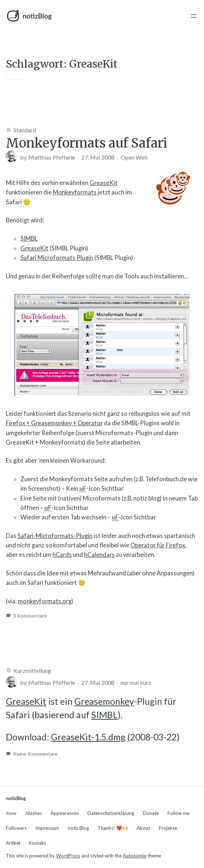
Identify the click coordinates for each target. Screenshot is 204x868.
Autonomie (135, 856)
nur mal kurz (136, 682)
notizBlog (37, 16)
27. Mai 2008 (98, 157)
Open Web (134, 157)
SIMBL (29, 238)
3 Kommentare (30, 616)
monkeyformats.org (45, 601)
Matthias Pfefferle (52, 157)
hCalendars (99, 555)
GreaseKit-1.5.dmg (88, 737)
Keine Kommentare (35, 754)
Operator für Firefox (158, 545)
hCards (62, 555)
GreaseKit (104, 183)
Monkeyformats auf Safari (87, 143)
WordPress (68, 856)
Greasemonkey (104, 701)
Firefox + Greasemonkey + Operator (54, 423)
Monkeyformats (75, 192)
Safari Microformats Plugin (57, 258)
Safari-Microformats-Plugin (55, 536)
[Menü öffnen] (194, 16)
